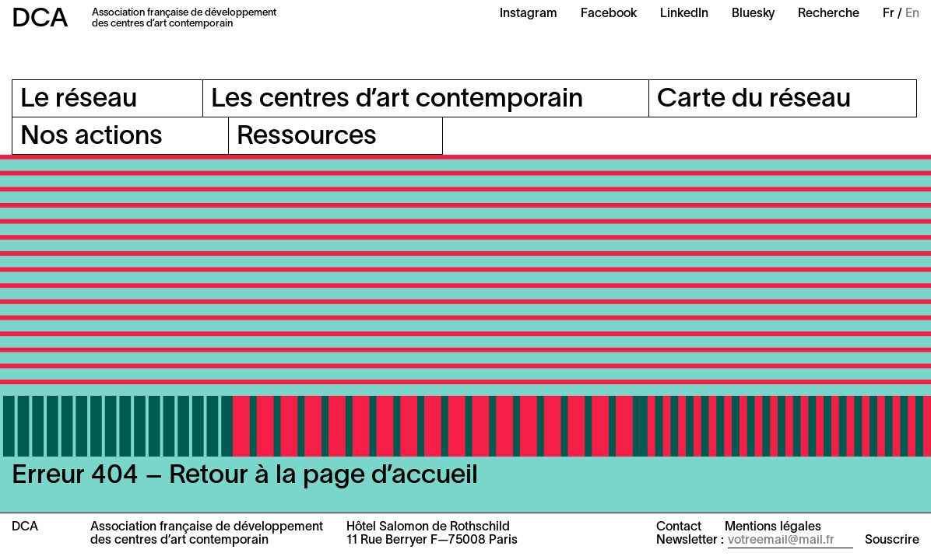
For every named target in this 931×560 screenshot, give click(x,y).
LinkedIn (684, 14)
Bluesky (753, 14)
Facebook (609, 14)
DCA (40, 20)
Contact (679, 527)
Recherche (829, 14)
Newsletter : (690, 541)
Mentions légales (773, 527)
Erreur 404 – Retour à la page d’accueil (245, 476)
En (912, 14)
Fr (889, 14)
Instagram (529, 14)
